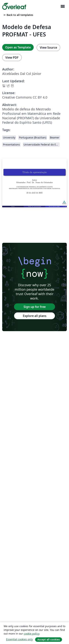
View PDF (12, 58)
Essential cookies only (19, 639)
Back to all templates (18, 15)
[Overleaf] (14, 6)
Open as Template (18, 47)
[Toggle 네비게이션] (63, 6)
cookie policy (31, 634)
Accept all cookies (49, 639)
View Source (48, 48)
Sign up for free (35, 307)
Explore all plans (35, 316)
